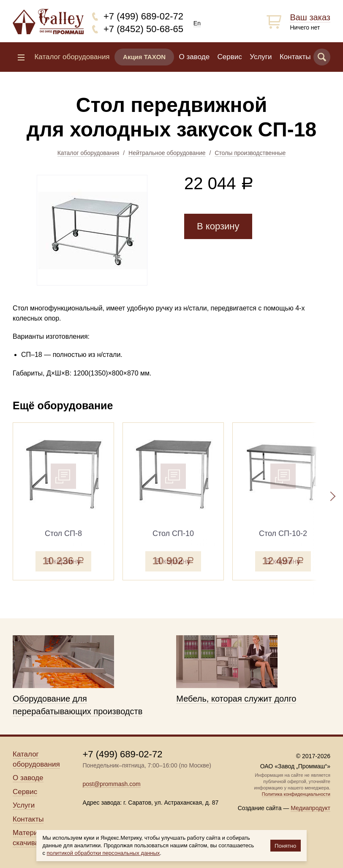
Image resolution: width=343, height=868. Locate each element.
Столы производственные (250, 153)
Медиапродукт (310, 808)
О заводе (195, 57)
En (197, 23)
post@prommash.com (111, 784)
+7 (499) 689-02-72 (143, 16)
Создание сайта (260, 808)
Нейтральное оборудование (167, 153)
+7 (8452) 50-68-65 (143, 29)
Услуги (261, 57)
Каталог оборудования (88, 153)
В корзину (218, 226)
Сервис (230, 57)
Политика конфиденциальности (296, 794)
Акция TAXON (144, 57)
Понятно (285, 846)
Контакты (295, 57)
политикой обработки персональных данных (103, 853)
